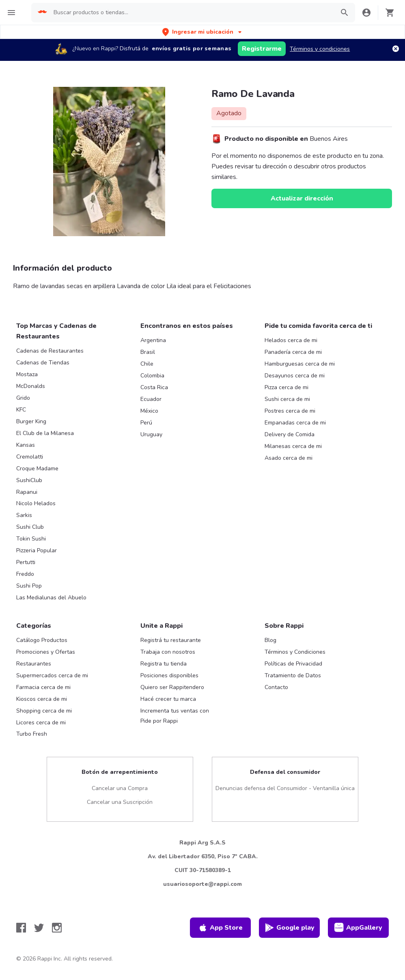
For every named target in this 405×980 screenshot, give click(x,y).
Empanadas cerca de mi (295, 423)
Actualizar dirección (302, 198)
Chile (147, 364)
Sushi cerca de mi (287, 399)
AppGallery (358, 928)
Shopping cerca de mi (44, 711)
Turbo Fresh (32, 734)
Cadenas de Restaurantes (50, 351)
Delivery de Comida (290, 434)
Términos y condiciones (320, 49)
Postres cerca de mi (290, 411)
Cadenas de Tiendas (43, 363)
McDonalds (31, 386)
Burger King (31, 421)
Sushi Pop (29, 586)
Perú (146, 423)
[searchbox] (192, 13)
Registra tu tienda (164, 664)
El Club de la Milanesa (45, 433)
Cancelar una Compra (120, 788)
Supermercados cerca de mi (52, 675)
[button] (203, 32)
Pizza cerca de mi (287, 387)
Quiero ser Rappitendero (172, 687)
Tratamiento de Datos (293, 675)
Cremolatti (30, 457)
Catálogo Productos (42, 640)
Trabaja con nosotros (168, 652)
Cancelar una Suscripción (120, 802)
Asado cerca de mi (289, 458)
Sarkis (24, 515)
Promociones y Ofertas (46, 652)
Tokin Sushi (31, 539)
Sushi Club (30, 527)
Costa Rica (154, 387)
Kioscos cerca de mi (42, 699)
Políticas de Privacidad (293, 664)
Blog (270, 640)
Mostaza (27, 374)
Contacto (276, 687)
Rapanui (27, 492)
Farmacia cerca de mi (43, 687)
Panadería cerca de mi (293, 352)
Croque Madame (37, 468)
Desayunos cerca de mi (295, 376)
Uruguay (151, 434)
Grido (23, 398)
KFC (21, 410)
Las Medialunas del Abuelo (51, 598)
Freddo (25, 574)
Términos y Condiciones (295, 652)
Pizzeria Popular (37, 550)
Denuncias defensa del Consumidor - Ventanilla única (285, 788)
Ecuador (151, 399)
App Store (220, 928)
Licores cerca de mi (41, 723)
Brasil (148, 352)
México (149, 411)
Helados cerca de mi (291, 340)
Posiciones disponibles (169, 675)
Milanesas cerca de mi (293, 446)
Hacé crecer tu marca (168, 699)
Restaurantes (34, 664)
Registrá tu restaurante (171, 640)
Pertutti (26, 562)
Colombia (152, 376)
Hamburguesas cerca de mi (300, 364)
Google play (290, 928)
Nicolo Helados (36, 503)
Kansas (26, 445)
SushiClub (29, 480)
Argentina (153, 340)
